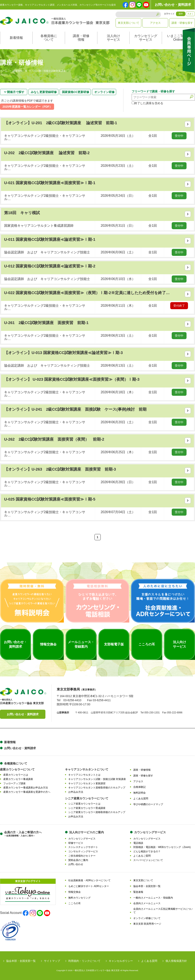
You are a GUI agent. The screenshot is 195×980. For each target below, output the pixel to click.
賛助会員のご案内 (78, 860)
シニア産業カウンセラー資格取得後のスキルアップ (97, 812)
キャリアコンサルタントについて (87, 769)
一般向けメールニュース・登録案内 (153, 898)
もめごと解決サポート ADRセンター (89, 886)
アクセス (155, 23)
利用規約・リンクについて (84, 961)
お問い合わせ (76, 864)
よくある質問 (141, 799)
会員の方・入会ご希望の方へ (23, 834)
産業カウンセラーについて (17, 769)
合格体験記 (139, 787)
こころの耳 (74, 903)
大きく (190, 14)
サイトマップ (52, 961)
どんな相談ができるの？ (147, 851)
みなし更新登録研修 (44, 92)
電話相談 (138, 843)
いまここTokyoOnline (178, 38)
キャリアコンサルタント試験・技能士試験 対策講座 (97, 779)
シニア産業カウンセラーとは (84, 804)
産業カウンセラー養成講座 (18, 779)
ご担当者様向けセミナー (82, 856)
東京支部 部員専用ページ (147, 924)
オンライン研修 (104, 92)
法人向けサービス (113, 38)
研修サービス (76, 843)
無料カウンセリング (79, 898)
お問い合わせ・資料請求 (173, 5)
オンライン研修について (147, 918)
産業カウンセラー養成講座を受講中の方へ (27, 792)
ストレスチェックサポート (83, 847)
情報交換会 (74, 892)
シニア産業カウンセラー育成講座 (87, 808)
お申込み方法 (76, 792)
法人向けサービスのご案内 (86, 832)
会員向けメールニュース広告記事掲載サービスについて (163, 911)
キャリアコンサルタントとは (84, 775)
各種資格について (49, 38)
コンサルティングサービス (83, 851)
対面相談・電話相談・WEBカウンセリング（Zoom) (162, 847)
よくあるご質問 (142, 856)
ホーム (4, 71)
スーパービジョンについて (148, 860)
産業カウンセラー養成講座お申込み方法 (26, 788)
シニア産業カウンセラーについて (87, 798)
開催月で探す (16, 92)
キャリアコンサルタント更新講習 (87, 783)
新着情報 (16, 38)
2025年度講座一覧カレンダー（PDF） (27, 107)
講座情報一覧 (20, 71)
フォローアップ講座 (14, 783)
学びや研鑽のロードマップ (148, 804)
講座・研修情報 (81, 38)
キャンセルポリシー (121, 961)
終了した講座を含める (147, 103)
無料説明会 (139, 793)
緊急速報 (138, 892)
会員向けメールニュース (147, 903)
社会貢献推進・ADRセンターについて (89, 880)
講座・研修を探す (182, 23)
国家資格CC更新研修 (76, 92)
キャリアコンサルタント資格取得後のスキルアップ (97, 788)
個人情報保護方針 (176, 961)
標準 (181, 14)
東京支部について (129, 23)
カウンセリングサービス (146, 38)
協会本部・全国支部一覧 (147, 886)
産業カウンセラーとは (16, 775)
